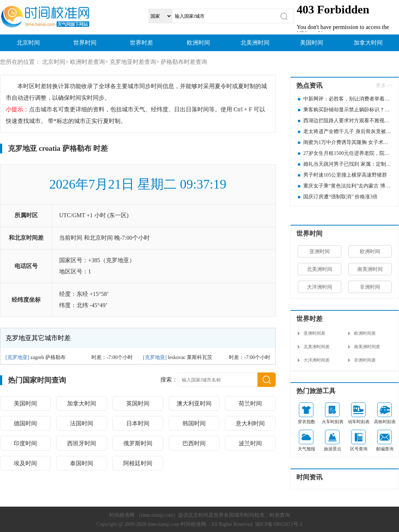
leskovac (177, 357)
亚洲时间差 (314, 333)
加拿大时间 (368, 43)
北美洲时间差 (317, 347)
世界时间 (85, 43)
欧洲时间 (198, 43)
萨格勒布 (55, 357)
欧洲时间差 (365, 333)
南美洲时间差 (367, 347)
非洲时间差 (365, 360)
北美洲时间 (255, 43)
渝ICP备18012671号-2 (279, 524)
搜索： (169, 380)
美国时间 (312, 43)
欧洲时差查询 (87, 62)
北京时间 (28, 43)
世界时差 (141, 43)
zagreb (37, 357)
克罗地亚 (17, 357)
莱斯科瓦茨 (199, 357)
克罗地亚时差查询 (133, 62)
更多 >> (384, 85)
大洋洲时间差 (317, 360)
